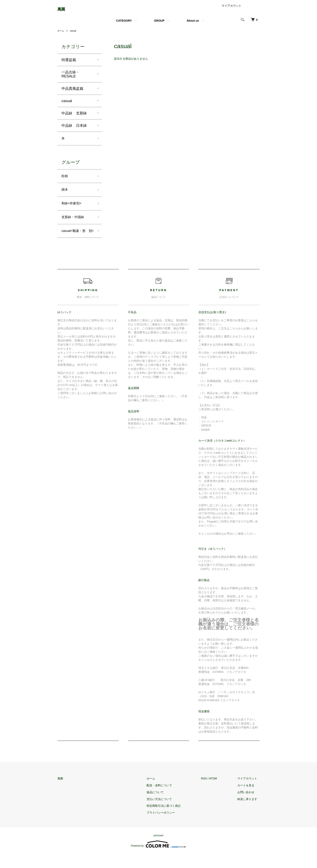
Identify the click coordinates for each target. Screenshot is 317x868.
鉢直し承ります (250, 813)
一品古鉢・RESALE (71, 77)
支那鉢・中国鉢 (74, 224)
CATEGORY (124, 24)
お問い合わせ (248, 806)
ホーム (61, 34)
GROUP (159, 24)
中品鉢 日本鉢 (74, 129)
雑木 (65, 195)
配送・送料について (166, 799)
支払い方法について (166, 813)
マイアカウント (231, 9)
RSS (209, 793)
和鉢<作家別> (73, 209)
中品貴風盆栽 (72, 92)
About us (193, 24)
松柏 (65, 180)
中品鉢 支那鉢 (74, 116)
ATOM (218, 793)
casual (74, 34)
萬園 (63, 11)
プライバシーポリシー (168, 827)
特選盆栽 (69, 63)
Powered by (158, 858)
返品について (162, 806)
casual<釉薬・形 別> (77, 242)
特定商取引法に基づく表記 (170, 820)
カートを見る (248, 799)
